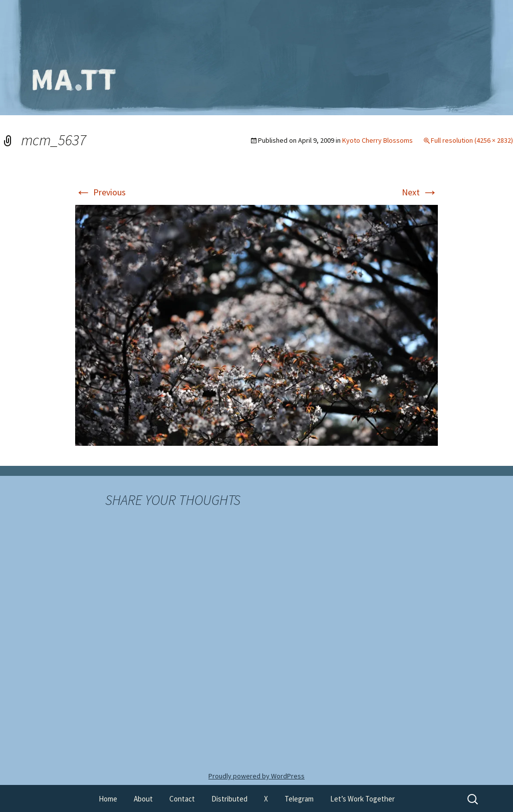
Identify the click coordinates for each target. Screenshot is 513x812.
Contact (182, 799)
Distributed (229, 799)
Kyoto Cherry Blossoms (377, 140)
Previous (100, 192)
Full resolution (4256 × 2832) (472, 140)
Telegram (299, 799)
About (143, 799)
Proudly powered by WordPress (256, 776)
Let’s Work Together (362, 799)
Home (108, 799)
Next (420, 192)
